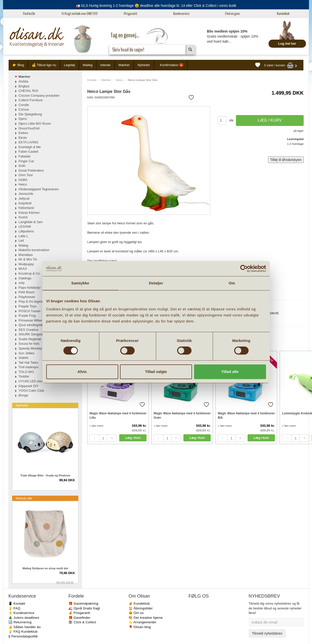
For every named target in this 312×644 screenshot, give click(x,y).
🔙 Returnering (20, 622)
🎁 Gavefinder (79, 618)
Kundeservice (181, 14)
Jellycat (24, 198)
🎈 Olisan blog (140, 627)
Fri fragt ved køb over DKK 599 (80, 14)
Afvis (82, 372)
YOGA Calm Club (31, 391)
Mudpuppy (26, 264)
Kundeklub (283, 14)
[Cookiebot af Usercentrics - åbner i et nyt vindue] (244, 269)
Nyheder (144, 65)
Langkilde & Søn (30, 222)
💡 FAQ (14, 608)
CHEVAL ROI (28, 91)
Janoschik (26, 194)
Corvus (24, 109)
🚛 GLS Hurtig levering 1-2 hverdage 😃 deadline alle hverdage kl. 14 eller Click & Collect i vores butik (156, 6)
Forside (92, 80)
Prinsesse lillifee (30, 320)
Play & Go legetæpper (35, 301)
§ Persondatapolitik (23, 636)
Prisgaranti (130, 14)
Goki (22, 166)
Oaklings (25, 278)
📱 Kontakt (17, 603)
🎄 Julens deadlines (24, 618)
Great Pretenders (31, 170)
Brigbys (24, 86)
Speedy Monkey (30, 348)
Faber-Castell (28, 152)
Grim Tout (26, 175)
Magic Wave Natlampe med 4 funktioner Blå (246, 415)
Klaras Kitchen (29, 213)
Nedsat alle (24, 498)
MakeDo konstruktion (34, 250)
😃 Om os (136, 613)
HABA (23, 180)
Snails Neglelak (30, 339)
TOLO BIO (26, 372)
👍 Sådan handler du (25, 627)
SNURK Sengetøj (31, 334)
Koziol (23, 217)
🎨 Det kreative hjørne (146, 618)
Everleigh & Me (30, 147)
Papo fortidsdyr (29, 288)
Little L (23, 236)
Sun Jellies (26, 353)
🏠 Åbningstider (141, 608)
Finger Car (26, 161)
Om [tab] (232, 283)
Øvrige (23, 395)
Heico (119, 80)
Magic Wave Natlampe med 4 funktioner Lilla (118, 415)
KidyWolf (25, 203)
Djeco (23, 119)
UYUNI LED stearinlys (35, 381)
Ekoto (23, 138)
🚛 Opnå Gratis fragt (84, 608)
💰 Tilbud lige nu (44, 65)
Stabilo (23, 358)
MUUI (23, 269)
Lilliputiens (26, 231)
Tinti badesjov (29, 367)
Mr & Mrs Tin (28, 259)
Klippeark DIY (28, 386)
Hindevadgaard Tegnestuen (39, 189)
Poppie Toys (27, 306)
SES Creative (28, 330)
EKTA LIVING (28, 142)
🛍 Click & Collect (82, 622)
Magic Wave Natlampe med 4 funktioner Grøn (182, 415)
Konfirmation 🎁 (172, 65)
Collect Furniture (30, 100)
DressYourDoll (29, 128)
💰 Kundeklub (139, 603)
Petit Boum (27, 292)
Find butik (29, 14)
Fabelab (24, 156)
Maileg (88, 65)
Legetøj (69, 65)
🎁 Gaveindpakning (83, 603)
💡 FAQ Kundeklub (23, 632)
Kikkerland (26, 208)
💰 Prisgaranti (79, 613)
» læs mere (96, 426)
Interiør (105, 65)
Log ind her (287, 44)
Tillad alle (230, 372)
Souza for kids (29, 344)
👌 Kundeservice (21, 613)
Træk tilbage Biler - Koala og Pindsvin (45, 475)
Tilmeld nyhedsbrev (267, 633)
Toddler (24, 376)
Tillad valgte (156, 372)
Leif (21, 241)
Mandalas (26, 255)
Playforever (27, 297)
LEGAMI (25, 226)
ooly (21, 283)
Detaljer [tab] (156, 283)
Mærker (124, 65)
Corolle (24, 105)
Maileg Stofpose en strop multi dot (45, 568)
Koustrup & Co (29, 273)
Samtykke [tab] (80, 283)
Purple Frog (27, 316)
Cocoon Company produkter (39, 96)
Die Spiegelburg (30, 114)
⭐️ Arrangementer (142, 622)
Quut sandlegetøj (31, 325)
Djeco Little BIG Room (35, 124)
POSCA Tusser (29, 311)
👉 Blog (18, 65)
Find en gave (232, 14)
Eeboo (23, 133)
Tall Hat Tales (28, 363)
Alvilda (23, 81)
